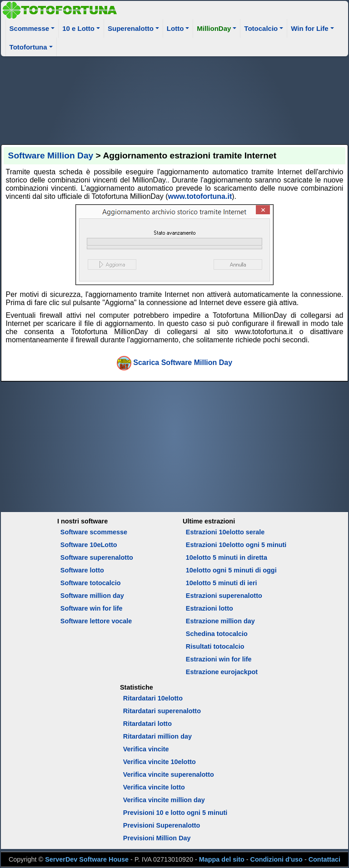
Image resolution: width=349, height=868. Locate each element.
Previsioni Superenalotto (162, 825)
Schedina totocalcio (217, 634)
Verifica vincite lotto (154, 787)
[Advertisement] (175, 99)
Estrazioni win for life (219, 659)
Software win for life (92, 608)
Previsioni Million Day (157, 838)
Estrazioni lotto (209, 608)
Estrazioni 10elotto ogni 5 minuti (236, 545)
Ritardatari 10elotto (153, 698)
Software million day (92, 596)
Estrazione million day (220, 621)
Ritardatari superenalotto (162, 711)
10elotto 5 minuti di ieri (222, 583)
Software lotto (82, 570)
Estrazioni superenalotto (224, 596)
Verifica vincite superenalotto (169, 774)
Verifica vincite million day (164, 800)
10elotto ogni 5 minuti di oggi (231, 570)
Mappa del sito (222, 859)
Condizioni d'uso (277, 859)
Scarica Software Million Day (183, 362)
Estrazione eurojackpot (222, 672)
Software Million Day (51, 155)
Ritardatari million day (157, 736)
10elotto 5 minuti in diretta (227, 557)
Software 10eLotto (89, 545)
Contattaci (324, 859)
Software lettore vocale (96, 621)
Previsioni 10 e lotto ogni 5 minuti (175, 813)
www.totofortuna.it (200, 196)
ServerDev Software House (87, 859)
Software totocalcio (91, 583)
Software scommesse (94, 532)
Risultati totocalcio (215, 646)
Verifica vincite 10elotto (160, 762)
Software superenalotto (97, 557)
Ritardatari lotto (147, 724)
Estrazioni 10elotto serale (225, 532)
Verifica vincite (146, 749)
